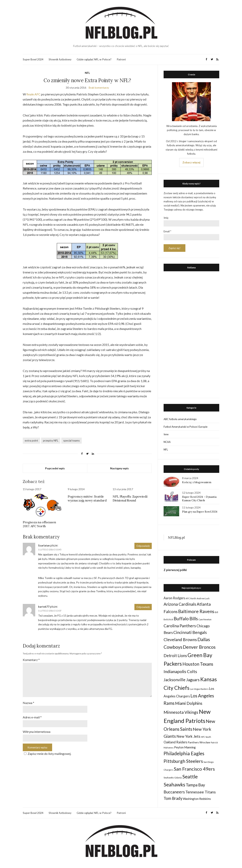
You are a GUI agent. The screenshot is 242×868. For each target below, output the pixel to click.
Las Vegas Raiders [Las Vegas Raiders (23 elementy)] (199, 689)
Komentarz (31, 660)
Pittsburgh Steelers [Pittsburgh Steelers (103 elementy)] (183, 761)
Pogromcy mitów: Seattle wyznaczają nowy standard (87, 498)
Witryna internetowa (37, 730)
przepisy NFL (51, 440)
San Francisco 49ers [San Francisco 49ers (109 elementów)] (194, 769)
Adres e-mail (32, 715)
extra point (31, 440)
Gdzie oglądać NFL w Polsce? (94, 59)
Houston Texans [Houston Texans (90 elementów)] (198, 664)
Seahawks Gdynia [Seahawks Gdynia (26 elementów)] (173, 778)
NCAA (167, 442)
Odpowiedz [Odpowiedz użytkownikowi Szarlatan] (143, 546)
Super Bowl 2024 (33, 59)
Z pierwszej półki (175, 570)
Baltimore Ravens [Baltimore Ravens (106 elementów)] (196, 611)
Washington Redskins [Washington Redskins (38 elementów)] (197, 799)
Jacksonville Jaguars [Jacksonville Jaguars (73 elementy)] (182, 680)
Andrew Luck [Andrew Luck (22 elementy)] (203, 598)
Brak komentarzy (99, 88)
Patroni (121, 59)
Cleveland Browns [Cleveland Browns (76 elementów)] (180, 639)
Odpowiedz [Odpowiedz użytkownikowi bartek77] (143, 607)
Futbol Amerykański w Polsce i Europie (185, 427)
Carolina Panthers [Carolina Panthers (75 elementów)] (180, 626)
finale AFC (33, 94)
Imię (166, 218)
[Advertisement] (191, 334)
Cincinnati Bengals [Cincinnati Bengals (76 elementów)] (190, 632)
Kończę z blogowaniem (197, 482)
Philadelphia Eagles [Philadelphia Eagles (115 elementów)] (184, 753)
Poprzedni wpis (55, 468)
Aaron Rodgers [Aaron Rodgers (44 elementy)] (174, 598)
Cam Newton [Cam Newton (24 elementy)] (205, 619)
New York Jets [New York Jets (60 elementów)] (188, 736)
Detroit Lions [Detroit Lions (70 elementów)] (175, 656)
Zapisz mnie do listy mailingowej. (47, 751)
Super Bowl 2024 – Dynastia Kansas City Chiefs (199, 499)
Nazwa (28, 701)
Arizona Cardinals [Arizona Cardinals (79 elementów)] (180, 604)
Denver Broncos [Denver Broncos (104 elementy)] (199, 647)
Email (167, 231)
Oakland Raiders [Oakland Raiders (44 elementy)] (175, 742)
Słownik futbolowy (60, 59)
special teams (71, 440)
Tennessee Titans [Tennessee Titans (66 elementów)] (201, 792)
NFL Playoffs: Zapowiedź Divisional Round (130, 498)
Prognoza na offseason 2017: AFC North (39, 524)
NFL (87, 73)
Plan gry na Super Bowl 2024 (200, 512)
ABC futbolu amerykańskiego (180, 419)
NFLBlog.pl (176, 537)
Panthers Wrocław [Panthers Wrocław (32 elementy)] (199, 742)
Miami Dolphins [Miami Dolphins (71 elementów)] (189, 703)
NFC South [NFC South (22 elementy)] (206, 737)
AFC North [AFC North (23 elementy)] (191, 598)
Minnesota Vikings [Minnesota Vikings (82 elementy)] (181, 712)
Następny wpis (119, 468)
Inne (166, 434)
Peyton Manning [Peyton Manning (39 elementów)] (185, 747)
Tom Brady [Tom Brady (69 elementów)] (173, 798)
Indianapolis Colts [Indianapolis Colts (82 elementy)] (180, 671)
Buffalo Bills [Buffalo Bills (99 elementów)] (186, 619)
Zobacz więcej (191, 162)
